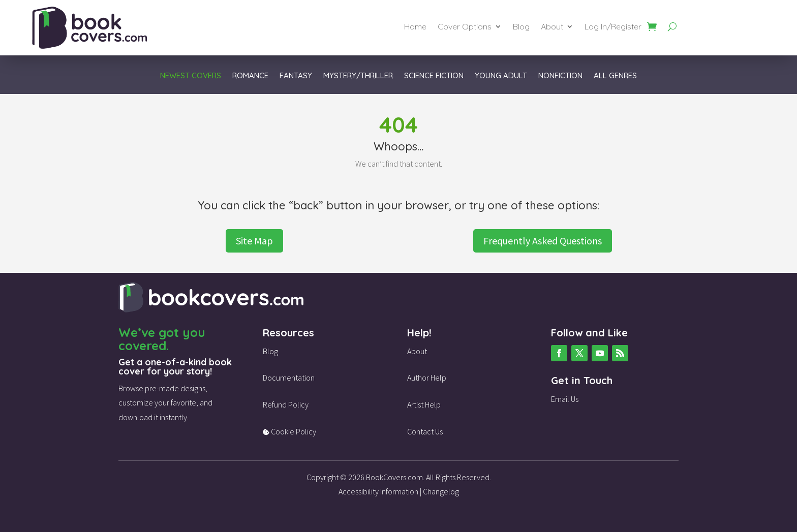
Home (415, 27)
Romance (250, 76)
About (552, 27)
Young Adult (501, 76)
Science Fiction (434, 76)
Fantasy (296, 76)
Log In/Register (613, 27)
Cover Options (465, 27)
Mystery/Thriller (358, 76)
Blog (521, 27)
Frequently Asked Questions (543, 241)
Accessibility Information (378, 491)
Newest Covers (191, 76)
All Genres (615, 76)
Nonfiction (560, 76)
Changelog (441, 491)
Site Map (254, 241)
